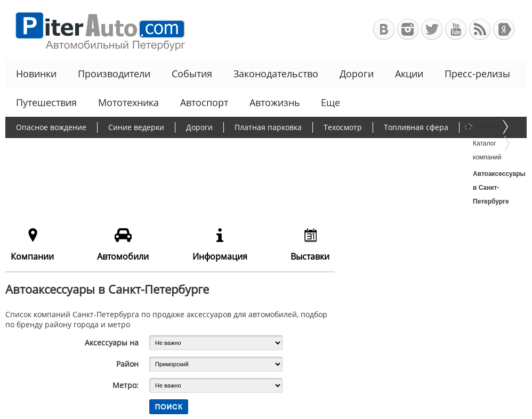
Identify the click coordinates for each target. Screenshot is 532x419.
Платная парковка (268, 127)
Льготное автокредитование (185, 169)
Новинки (36, 74)
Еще (329, 102)
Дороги (357, 74)
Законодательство (276, 74)
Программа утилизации (381, 148)
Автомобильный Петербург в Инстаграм (408, 29)
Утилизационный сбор (274, 148)
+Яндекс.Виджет (504, 29)
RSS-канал (480, 29)
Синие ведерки (136, 127)
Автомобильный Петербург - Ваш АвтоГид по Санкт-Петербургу (95, 30)
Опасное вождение (51, 127)
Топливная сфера (416, 127)
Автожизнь (275, 102)
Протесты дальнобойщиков (67, 148)
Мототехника (128, 102)
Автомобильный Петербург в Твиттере (432, 29)
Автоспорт (204, 102)
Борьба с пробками (175, 148)
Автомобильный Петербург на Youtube (456, 29)
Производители (114, 74)
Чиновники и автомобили (63, 169)
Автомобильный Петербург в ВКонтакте (384, 29)
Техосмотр (343, 127)
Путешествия (46, 102)
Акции (409, 74)
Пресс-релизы (477, 74)
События (192, 74)
